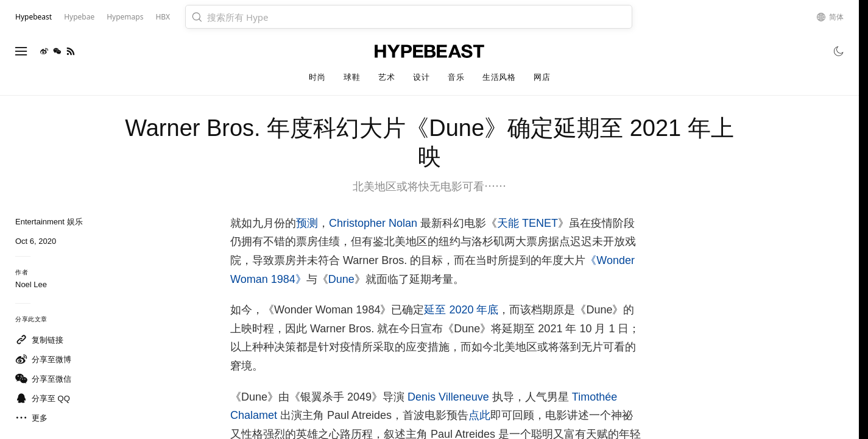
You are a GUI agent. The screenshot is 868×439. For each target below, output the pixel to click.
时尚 (317, 77)
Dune (341, 279)
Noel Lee (31, 284)
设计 (421, 77)
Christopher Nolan (373, 223)
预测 (307, 223)
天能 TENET (528, 223)
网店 (542, 77)
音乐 (456, 77)
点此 (479, 415)
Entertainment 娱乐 (49, 222)
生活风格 (499, 77)
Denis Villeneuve (448, 397)
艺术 (386, 77)
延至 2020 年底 (461, 310)
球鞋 (352, 77)
